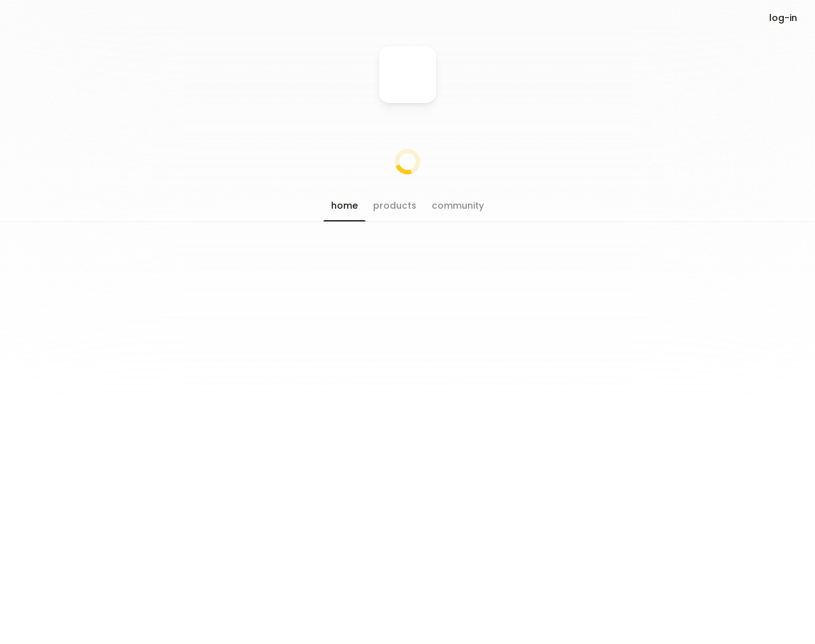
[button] (344, 206)
